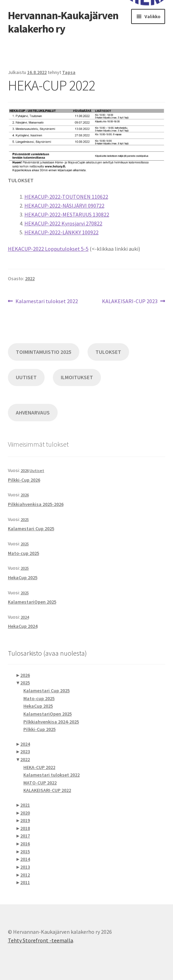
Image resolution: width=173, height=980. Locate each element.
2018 (25, 828)
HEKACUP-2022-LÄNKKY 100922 (61, 232)
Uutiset (37, 470)
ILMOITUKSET (77, 377)
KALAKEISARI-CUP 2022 (47, 790)
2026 (25, 470)
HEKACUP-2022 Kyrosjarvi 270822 (63, 223)
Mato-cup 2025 (24, 553)
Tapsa (69, 72)
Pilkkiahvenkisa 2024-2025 (51, 722)
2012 (25, 875)
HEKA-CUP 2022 (39, 767)
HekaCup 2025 (23, 578)
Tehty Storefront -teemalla (41, 940)
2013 (25, 867)
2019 (25, 820)
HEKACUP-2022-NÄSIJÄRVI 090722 (64, 206)
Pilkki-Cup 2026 (24, 480)
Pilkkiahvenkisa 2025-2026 (36, 504)
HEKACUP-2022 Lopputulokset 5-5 (48, 249)
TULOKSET (108, 352)
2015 (25, 852)
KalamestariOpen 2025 (32, 602)
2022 (30, 278)
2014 (25, 859)
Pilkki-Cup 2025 (39, 729)
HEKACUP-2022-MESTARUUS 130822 (67, 214)
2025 (25, 519)
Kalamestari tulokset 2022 (47, 301)
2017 (25, 836)
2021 (25, 805)
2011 (25, 882)
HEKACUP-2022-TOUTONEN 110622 (66, 197)
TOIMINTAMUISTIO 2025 (44, 352)
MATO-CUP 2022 (40, 783)
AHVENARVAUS (33, 413)
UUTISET (26, 377)
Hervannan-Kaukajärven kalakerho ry (63, 22)
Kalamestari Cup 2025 (31, 529)
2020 (25, 813)
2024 (25, 617)
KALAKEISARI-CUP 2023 (130, 301)
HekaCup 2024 (23, 626)
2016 (25, 844)
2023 (25, 752)
